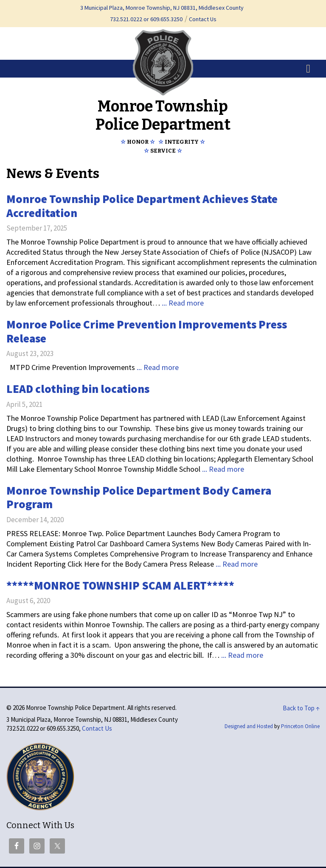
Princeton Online (300, 726)
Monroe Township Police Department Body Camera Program (139, 497)
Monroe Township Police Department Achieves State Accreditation (142, 206)
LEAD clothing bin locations (78, 389)
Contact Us (203, 19)
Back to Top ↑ (301, 708)
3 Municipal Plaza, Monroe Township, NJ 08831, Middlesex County (162, 8)
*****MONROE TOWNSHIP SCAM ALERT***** (120, 585)
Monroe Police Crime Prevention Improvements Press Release (147, 331)
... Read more (183, 303)
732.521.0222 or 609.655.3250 (146, 19)
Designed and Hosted (249, 726)
